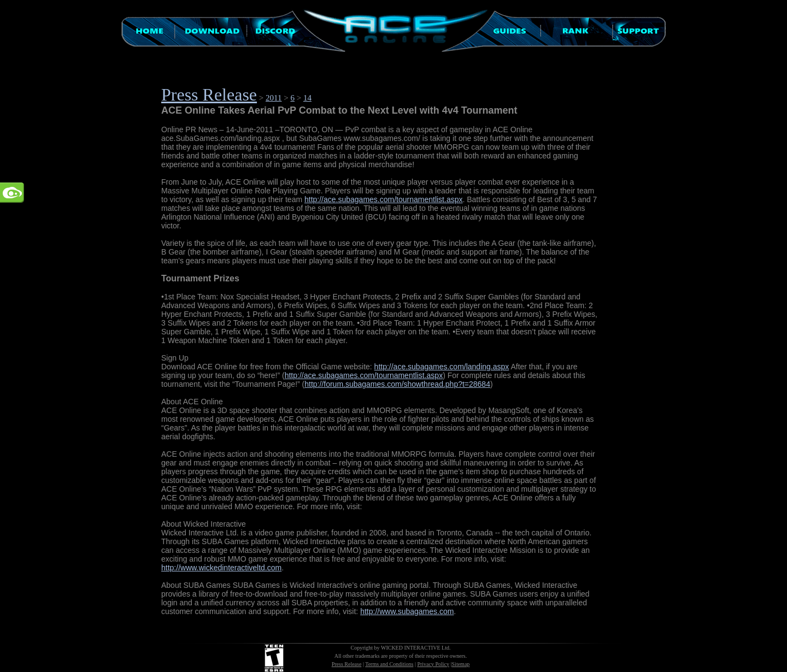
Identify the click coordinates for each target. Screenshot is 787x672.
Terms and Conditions (389, 664)
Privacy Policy (433, 664)
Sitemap (461, 664)
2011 (274, 98)
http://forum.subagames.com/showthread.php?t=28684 (397, 384)
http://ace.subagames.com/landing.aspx (442, 367)
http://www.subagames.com (407, 611)
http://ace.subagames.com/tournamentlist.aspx (383, 199)
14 (307, 98)
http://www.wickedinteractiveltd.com (221, 568)
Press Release (209, 95)
